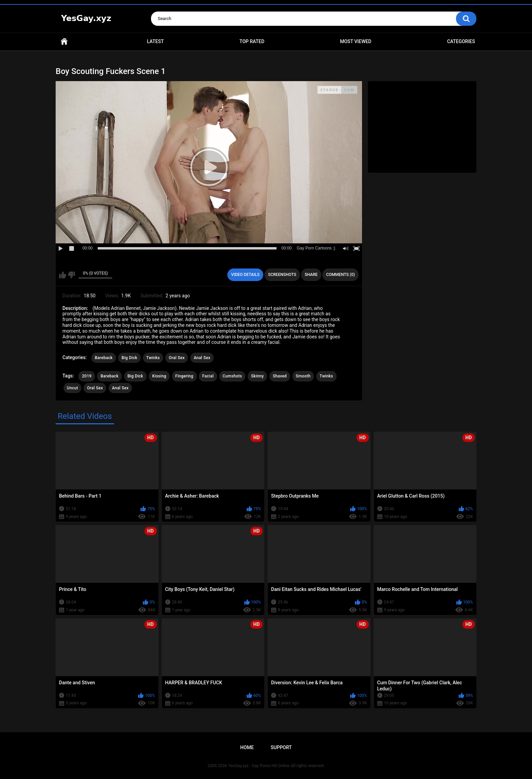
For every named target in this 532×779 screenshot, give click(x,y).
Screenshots (282, 275)
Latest (155, 41)
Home (64, 42)
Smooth (303, 376)
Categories (461, 41)
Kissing (159, 376)
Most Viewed (356, 41)
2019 (87, 376)
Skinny (258, 376)
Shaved (280, 376)
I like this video (63, 275)
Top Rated (252, 41)
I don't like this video (71, 275)
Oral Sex (177, 358)
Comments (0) (340, 275)
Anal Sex (202, 358)
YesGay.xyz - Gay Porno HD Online (259, 766)
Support (281, 747)
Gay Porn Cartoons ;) (316, 248)
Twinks (153, 358)
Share (311, 275)
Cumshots (232, 376)
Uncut (72, 388)
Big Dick (129, 358)
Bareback (104, 358)
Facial (208, 376)
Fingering (184, 376)
